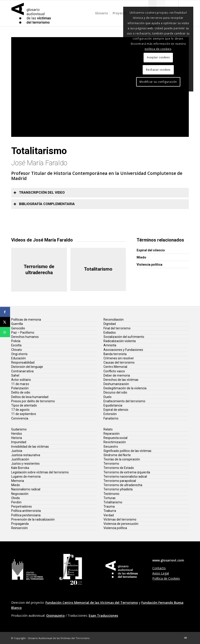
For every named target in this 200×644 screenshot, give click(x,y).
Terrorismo (111, 464)
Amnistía (110, 345)
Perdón (16, 502)
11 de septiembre (24, 414)
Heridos (17, 434)
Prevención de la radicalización (33, 519)
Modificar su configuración (158, 82)
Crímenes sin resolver (119, 358)
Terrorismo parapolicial (120, 481)
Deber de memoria (117, 375)
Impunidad (19, 442)
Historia (17, 438)
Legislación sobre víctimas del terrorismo (40, 472)
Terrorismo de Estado (119, 468)
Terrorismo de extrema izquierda (127, 472)
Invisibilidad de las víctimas (30, 447)
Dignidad (110, 324)
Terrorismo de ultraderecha (123, 485)
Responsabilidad (23, 362)
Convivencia (20, 418)
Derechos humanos (25, 337)
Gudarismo (19, 429)
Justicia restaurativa (26, 455)
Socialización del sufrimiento (124, 337)
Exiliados (110, 333)
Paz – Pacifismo (23, 333)
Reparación (112, 434)
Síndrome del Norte (117, 455)
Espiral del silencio (151, 250)
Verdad (109, 515)
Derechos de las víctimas (121, 380)
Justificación (20, 459)
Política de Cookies (166, 578)
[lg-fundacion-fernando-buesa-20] (71, 569)
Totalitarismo (113, 502)
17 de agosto (20, 410)
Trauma (109, 506)
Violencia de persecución (121, 524)
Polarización (20, 388)
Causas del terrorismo (119, 362)
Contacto (159, 568)
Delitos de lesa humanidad (30, 397)
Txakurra (110, 511)
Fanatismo (111, 418)
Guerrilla (17, 324)
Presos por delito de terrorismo (33, 401)
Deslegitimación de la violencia (125, 388)
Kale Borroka (20, 468)
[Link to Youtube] (185, 638)
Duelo (108, 397)
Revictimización (115, 442)
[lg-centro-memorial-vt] (28, 569)
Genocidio (18, 328)
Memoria (18, 481)
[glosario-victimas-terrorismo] (31, 13)
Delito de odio (21, 392)
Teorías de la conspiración (122, 459)
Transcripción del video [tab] (39, 193)
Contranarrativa (22, 371)
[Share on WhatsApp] (5, 332)
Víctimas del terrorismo (120, 519)
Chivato (17, 350)
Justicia (17, 451)
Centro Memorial (115, 367)
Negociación (20, 494)
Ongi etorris (19, 354)
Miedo (141, 257)
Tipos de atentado (24, 405)
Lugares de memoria (26, 477)
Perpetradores (22, 506)
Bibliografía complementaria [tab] (44, 204)
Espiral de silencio (116, 410)
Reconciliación (114, 320)
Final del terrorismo (117, 328)
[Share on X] (5, 322)
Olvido (16, 498)
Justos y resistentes (25, 464)
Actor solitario (21, 380)
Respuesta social (115, 438)
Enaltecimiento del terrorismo (124, 401)
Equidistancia (113, 405)
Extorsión (110, 414)
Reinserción (19, 528)
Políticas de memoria (26, 320)
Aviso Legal (161, 573)
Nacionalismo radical (26, 489)
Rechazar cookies (158, 70)
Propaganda (20, 524)
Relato (108, 429)
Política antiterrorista (26, 511)
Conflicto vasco (114, 371)
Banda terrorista (115, 354)
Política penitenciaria (26, 515)
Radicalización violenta (120, 341)
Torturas (110, 498)
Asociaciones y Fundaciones (123, 350)
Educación (18, 358)
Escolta (16, 345)
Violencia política (149, 265)
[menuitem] (101, 13)
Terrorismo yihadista (118, 489)
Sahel (15, 375)
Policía (16, 341)
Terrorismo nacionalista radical (125, 477)
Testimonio (111, 494)
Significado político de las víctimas (127, 451)
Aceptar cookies (158, 57)
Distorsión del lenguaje (27, 367)
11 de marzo (20, 384)
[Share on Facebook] (5, 312)
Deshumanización (116, 384)
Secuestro (111, 447)
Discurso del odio (115, 392)
